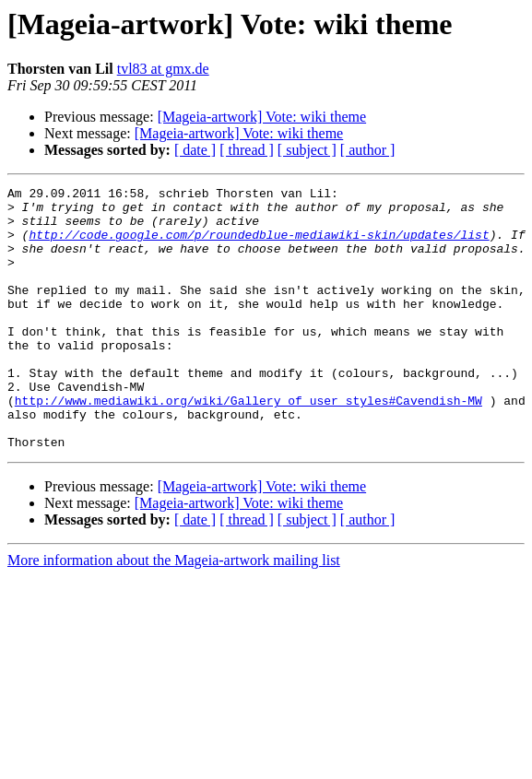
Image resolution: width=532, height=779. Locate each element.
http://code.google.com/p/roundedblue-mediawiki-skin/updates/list (259, 245)
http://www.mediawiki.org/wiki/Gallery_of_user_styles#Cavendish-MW (248, 444)
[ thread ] (247, 150)
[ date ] (195, 150)
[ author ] (368, 150)
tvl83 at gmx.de (163, 69)
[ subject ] (307, 150)
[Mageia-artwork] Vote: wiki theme (262, 117)
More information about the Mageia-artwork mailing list (174, 613)
